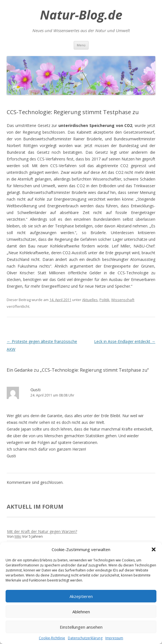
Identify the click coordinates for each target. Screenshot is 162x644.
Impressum (114, 638)
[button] (154, 549)
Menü (81, 45)
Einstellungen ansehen (81, 627)
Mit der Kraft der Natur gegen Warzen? (42, 531)
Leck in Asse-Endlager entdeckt (125, 341)
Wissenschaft (123, 300)
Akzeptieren (81, 596)
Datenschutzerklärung (85, 638)
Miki (18, 536)
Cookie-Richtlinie (52, 638)
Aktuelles (90, 300)
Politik (104, 300)
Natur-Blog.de (81, 15)
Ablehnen (81, 612)
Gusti (35, 390)
